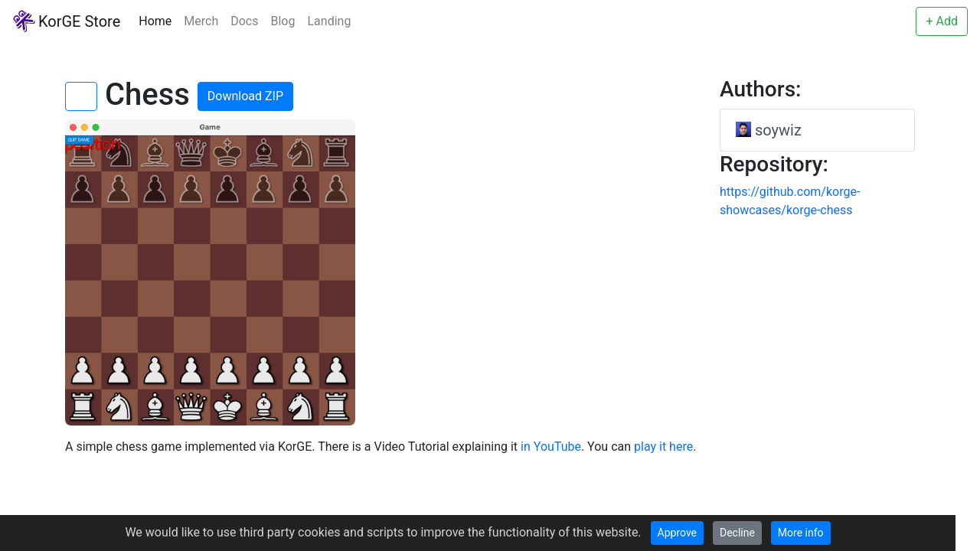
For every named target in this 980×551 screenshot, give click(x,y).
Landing (329, 21)
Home (155, 21)
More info (801, 533)
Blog (283, 21)
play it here (663, 447)
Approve (677, 533)
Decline (737, 533)
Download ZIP (245, 96)
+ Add (942, 21)
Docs (244, 21)
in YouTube (551, 447)
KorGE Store (66, 21)
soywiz (769, 130)
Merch (201, 21)
